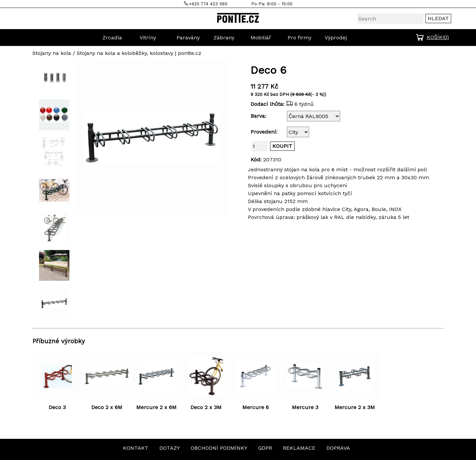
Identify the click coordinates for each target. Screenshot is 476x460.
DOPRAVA (338, 448)
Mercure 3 (305, 407)
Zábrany (224, 38)
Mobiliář (261, 38)
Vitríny (148, 38)
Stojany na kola (52, 53)
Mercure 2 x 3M (355, 407)
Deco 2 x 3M (206, 407)
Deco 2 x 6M (107, 407)
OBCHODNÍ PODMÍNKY (219, 448)
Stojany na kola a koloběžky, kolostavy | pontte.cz (139, 53)
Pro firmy (299, 38)
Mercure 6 (256, 407)
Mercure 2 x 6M (156, 407)
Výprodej (336, 38)
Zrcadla (112, 38)
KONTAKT (136, 448)
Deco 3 (57, 407)
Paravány (188, 38)
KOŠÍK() (438, 37)
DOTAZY (170, 448)
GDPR (265, 448)
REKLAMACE (299, 448)
